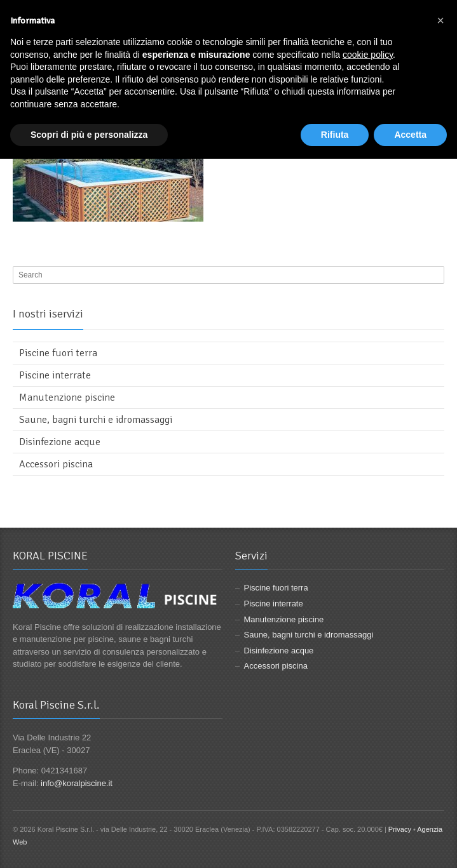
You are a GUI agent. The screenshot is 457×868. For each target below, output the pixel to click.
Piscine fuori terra (58, 353)
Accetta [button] (410, 135)
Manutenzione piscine (67, 397)
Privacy (400, 829)
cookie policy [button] (368, 55)
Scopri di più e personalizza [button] (89, 135)
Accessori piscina (56, 464)
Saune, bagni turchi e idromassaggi (96, 420)
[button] (440, 20)
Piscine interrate (55, 375)
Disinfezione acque (60, 442)
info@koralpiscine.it (77, 783)
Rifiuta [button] (335, 135)
